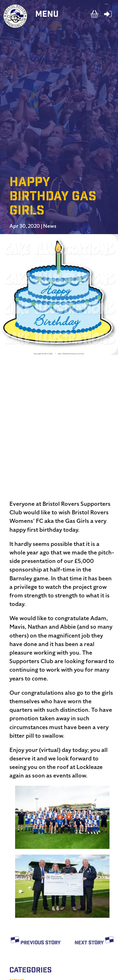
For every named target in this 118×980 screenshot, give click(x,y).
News (50, 226)
